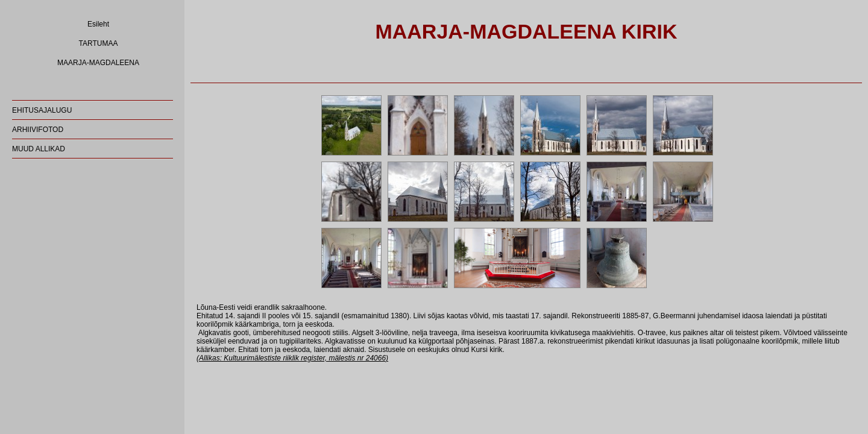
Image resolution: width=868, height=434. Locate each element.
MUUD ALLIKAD (39, 149)
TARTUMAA (99, 43)
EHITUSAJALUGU (42, 110)
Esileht (98, 24)
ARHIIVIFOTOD (38, 130)
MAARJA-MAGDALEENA (98, 63)
